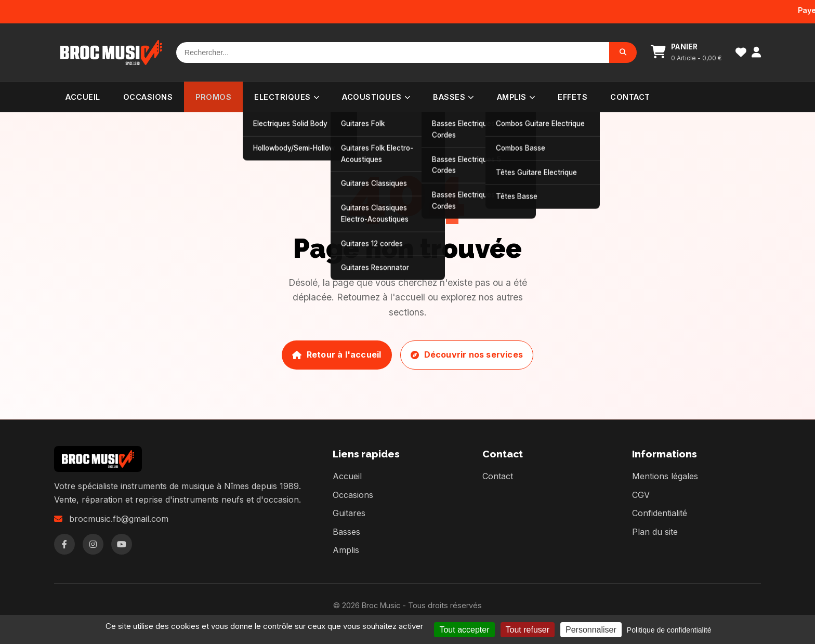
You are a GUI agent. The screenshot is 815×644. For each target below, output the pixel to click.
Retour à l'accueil (337, 354)
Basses (453, 97)
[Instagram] (93, 544)
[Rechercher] (393, 52)
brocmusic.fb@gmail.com (119, 519)
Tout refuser (528, 630)
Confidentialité (660, 513)
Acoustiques (376, 97)
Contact (630, 97)
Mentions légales (665, 476)
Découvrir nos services (467, 354)
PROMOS (213, 97)
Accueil (83, 97)
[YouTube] (122, 544)
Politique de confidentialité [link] (669, 630)
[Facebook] (64, 544)
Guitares (349, 513)
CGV (641, 495)
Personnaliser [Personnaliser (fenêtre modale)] (591, 630)
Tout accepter (464, 630)
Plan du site (655, 532)
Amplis (516, 97)
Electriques (287, 97)
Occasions (148, 97)
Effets (573, 97)
